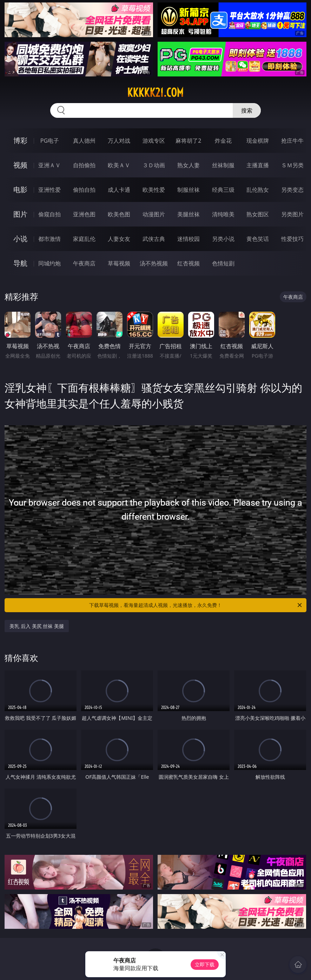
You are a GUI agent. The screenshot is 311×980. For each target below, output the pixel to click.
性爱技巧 (292, 239)
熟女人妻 (188, 165)
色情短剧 (223, 263)
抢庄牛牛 (292, 141)
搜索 (247, 110)
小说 (20, 239)
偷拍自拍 (84, 190)
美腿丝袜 (188, 214)
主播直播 (258, 165)
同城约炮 (49, 263)
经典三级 (223, 190)
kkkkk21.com (155, 93)
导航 (20, 263)
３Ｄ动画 (154, 165)
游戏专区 (154, 141)
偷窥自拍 (49, 214)
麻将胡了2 (188, 141)
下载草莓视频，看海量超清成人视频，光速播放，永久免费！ (196, 605)
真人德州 (84, 141)
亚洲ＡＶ (49, 165)
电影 (20, 190)
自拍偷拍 (84, 165)
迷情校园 (188, 239)
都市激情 (49, 239)
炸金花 (223, 141)
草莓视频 (119, 263)
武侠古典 (154, 239)
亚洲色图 (84, 214)
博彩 (20, 140)
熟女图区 (258, 214)
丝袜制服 (223, 165)
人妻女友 (119, 239)
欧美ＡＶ (119, 165)
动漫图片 (154, 214)
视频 (20, 165)
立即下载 (205, 964)
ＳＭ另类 (292, 165)
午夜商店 (84, 263)
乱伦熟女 (258, 190)
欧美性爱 (154, 190)
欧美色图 (119, 214)
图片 (20, 214)
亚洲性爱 (49, 190)
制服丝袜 (188, 190)
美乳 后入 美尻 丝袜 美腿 (37, 626)
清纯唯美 (223, 214)
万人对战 (119, 141)
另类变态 (292, 190)
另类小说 (223, 239)
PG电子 (50, 141)
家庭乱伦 (84, 239)
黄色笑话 (258, 239)
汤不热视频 (154, 263)
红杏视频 (188, 263)
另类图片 (292, 214)
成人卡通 (119, 190)
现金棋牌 (258, 141)
